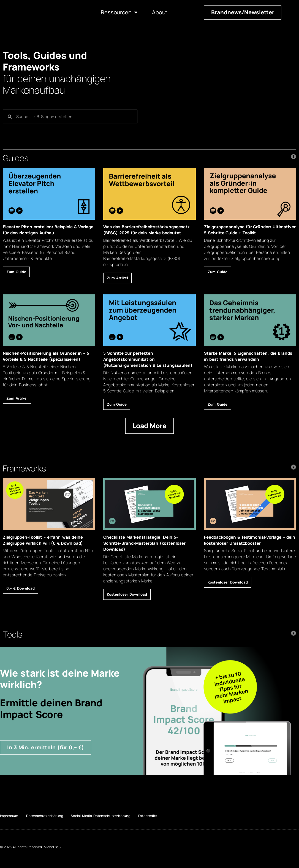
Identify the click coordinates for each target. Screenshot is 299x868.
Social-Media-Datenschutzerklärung (103, 817)
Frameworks (24, 468)
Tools (13, 634)
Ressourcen (119, 12)
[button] (149, 158)
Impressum (8, 817)
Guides (16, 158)
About (160, 12)
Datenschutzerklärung (46, 817)
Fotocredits (152, 817)
